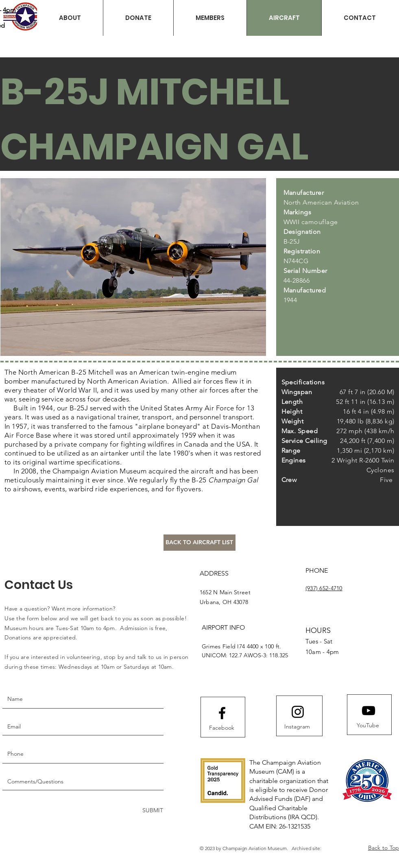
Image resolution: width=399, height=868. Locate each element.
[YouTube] (368, 726)
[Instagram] (297, 727)
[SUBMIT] (152, 810)
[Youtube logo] (368, 711)
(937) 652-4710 (324, 588)
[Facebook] (222, 728)
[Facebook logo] (222, 713)
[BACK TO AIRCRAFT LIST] (199, 543)
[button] (138, 18)
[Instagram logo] (298, 712)
